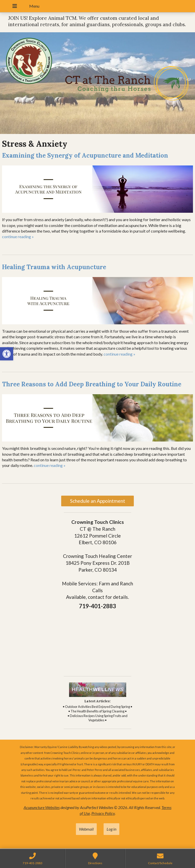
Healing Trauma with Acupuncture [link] (54, 267)
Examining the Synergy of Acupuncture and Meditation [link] (85, 155)
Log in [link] (111, 829)
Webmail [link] (86, 829)
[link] (7, 354)
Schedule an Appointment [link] (98, 501)
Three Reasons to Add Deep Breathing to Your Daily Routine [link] (92, 384)
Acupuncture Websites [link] (42, 807)
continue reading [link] (18, 237)
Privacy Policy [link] (103, 813)
